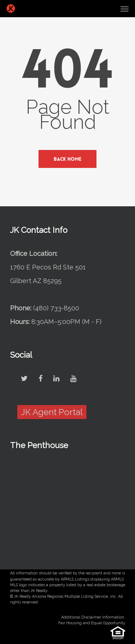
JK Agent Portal (52, 412)
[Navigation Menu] (125, 9)
